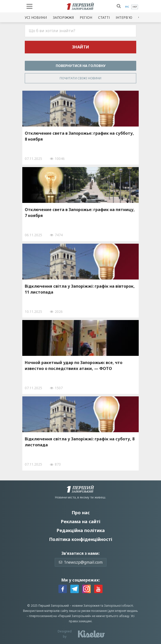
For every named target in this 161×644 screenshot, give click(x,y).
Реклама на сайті (80, 521)
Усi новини (36, 17)
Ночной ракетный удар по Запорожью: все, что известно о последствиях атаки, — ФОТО (74, 365)
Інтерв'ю (124, 17)
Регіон (86, 17)
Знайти (81, 47)
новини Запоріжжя (86, 606)
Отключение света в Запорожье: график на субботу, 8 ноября (79, 136)
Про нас (81, 513)
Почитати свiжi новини (80, 78)
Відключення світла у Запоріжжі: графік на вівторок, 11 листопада (80, 289)
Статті (104, 17)
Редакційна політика (81, 530)
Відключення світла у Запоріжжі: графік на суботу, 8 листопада (80, 442)
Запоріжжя (63, 17)
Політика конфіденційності (81, 539)
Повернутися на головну (81, 66)
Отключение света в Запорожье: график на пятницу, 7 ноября (80, 213)
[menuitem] (127, 7)
